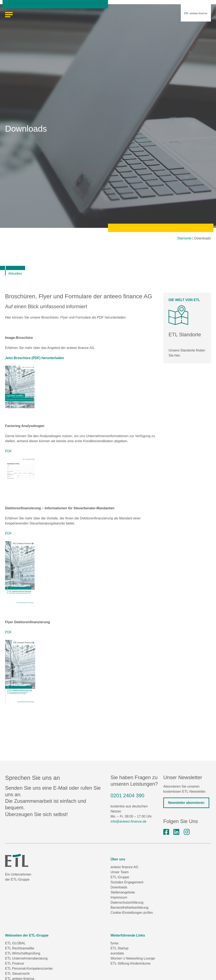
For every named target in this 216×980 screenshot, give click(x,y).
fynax (115, 943)
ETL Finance (15, 963)
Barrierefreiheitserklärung (130, 908)
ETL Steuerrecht (17, 974)
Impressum (119, 897)
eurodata (117, 953)
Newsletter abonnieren (186, 803)
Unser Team (120, 872)
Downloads (119, 887)
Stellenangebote (123, 892)
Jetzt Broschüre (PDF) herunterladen (34, 358)
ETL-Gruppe (120, 877)
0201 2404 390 (127, 795)
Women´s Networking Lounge (133, 958)
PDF (8, 451)
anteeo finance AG (124, 867)
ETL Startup (119, 948)
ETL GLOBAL (15, 943)
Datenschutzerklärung (127, 902)
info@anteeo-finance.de (128, 821)
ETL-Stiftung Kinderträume (130, 963)
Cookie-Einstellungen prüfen (132, 913)
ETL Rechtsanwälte (20, 948)
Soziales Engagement (127, 882)
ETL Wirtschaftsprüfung (23, 953)
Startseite (184, 238)
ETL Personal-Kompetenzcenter (29, 969)
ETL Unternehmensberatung (26, 958)
